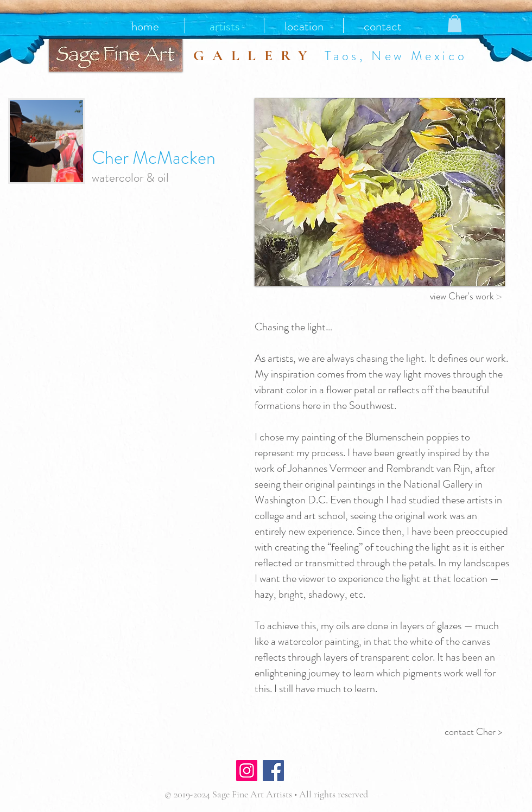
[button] (455, 23)
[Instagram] (247, 771)
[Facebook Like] (319, 772)
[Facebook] (273, 771)
